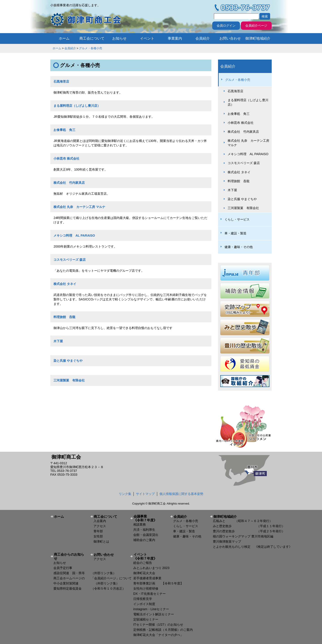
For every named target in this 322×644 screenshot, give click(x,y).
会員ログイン (226, 26)
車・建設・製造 (235, 233)
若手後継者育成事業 (147, 578)
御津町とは (101, 541)
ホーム (64, 38)
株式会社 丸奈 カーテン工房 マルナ (79, 207)
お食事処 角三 (64, 130)
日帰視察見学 (143, 599)
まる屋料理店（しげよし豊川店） (77, 106)
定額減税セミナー (146, 619)
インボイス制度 (144, 604)
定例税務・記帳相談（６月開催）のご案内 (163, 630)
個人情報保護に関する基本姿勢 (181, 494)
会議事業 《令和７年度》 (150, 518)
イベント (147, 38)
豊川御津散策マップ (227, 541)
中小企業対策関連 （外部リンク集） (86, 583)
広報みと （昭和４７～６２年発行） (243, 521)
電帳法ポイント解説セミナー (154, 614)
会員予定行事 (63, 568)
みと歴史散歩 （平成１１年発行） (249, 526)
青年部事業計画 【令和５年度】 (158, 583)
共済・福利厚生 (144, 530)
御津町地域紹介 (258, 38)
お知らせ (119, 38)
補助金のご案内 (144, 540)
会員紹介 (203, 38)
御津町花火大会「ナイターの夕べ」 (158, 635)
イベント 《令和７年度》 (150, 556)
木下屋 (58, 341)
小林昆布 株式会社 (66, 158)
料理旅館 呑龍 (64, 317)
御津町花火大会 (144, 573)
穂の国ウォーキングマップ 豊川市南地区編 (243, 536)
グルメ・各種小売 (91, 48)
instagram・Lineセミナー (151, 609)
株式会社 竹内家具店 (69, 183)
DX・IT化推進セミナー (149, 594)
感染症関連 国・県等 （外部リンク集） (85, 573)
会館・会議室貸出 (146, 535)
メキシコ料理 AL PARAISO (74, 235)
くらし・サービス (237, 219)
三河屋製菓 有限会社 (69, 380)
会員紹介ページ (256, 26)
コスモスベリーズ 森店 (70, 260)
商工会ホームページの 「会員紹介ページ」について (93, 578)
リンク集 (125, 494)
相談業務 (140, 524)
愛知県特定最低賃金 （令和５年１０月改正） (89, 588)
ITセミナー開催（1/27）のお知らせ (158, 625)
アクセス (100, 526)
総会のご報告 (143, 563)
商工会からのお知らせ (69, 556)
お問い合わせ (230, 38)
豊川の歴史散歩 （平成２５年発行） (249, 531)
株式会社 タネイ (65, 284)
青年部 (98, 531)
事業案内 (175, 38)
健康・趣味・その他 (239, 247)
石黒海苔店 (61, 81)
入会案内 (100, 521)
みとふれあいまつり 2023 (151, 568)
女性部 (98, 536)
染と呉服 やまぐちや (68, 361)
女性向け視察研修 (146, 588)
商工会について (92, 38)
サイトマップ (145, 494)
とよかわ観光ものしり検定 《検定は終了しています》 (252, 547)
